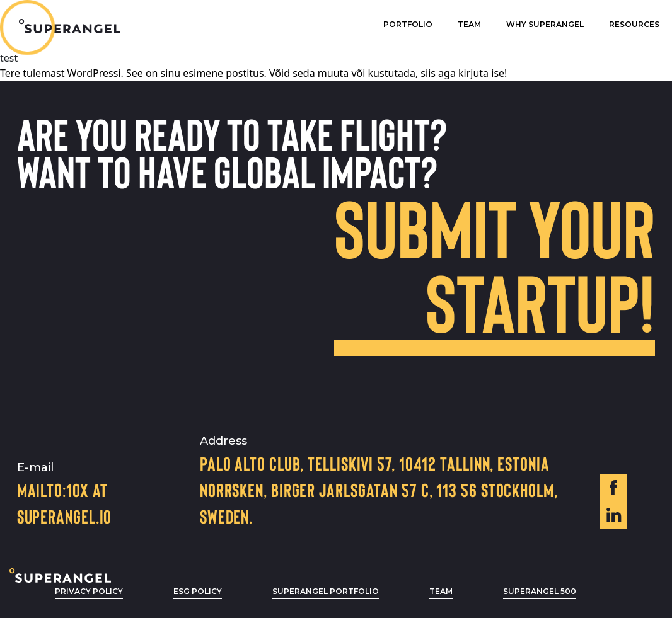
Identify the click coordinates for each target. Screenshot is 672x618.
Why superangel (545, 24)
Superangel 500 (540, 591)
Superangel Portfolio (326, 591)
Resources (634, 24)
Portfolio (408, 24)
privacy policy (89, 591)
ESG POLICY (198, 591)
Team (469, 24)
